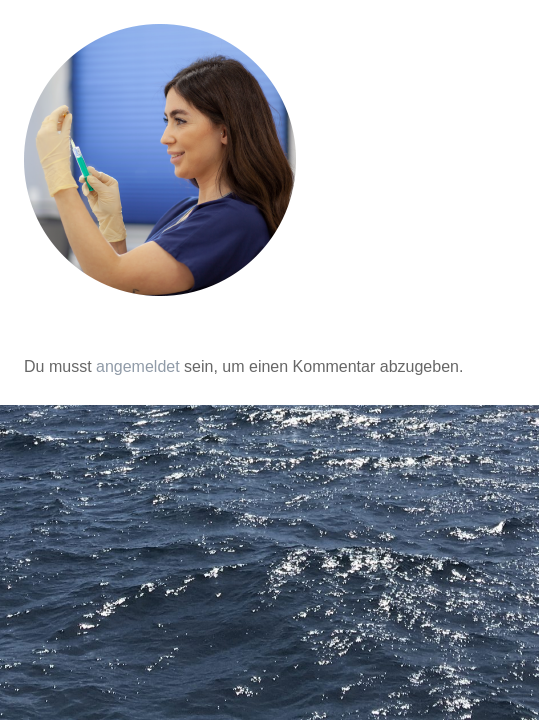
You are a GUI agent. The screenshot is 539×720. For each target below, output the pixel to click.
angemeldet (138, 366)
